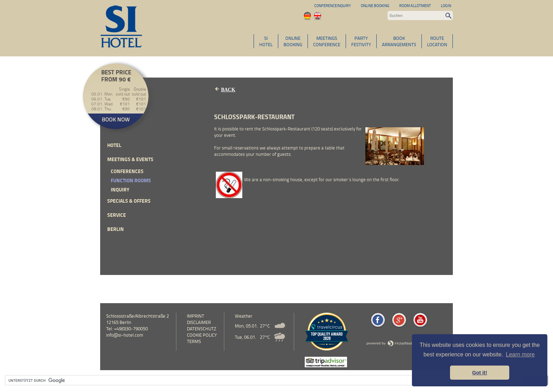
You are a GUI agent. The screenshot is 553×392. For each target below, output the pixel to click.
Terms (194, 341)
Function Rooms (131, 180)
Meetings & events (130, 159)
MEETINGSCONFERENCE (327, 41)
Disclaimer (199, 322)
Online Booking (375, 5)
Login (446, 5)
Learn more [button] (520, 354)
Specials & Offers (129, 201)
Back (228, 90)
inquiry (120, 189)
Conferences (127, 171)
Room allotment (415, 5)
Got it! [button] (480, 373)
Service (117, 215)
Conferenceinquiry (333, 5)
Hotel (114, 145)
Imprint (196, 316)
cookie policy (202, 335)
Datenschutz (202, 329)
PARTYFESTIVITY (361, 41)
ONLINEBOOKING (293, 41)
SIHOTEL (266, 41)
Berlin (116, 229)
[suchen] (261, 380)
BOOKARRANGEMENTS (399, 41)
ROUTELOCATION (437, 41)
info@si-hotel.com (125, 335)
